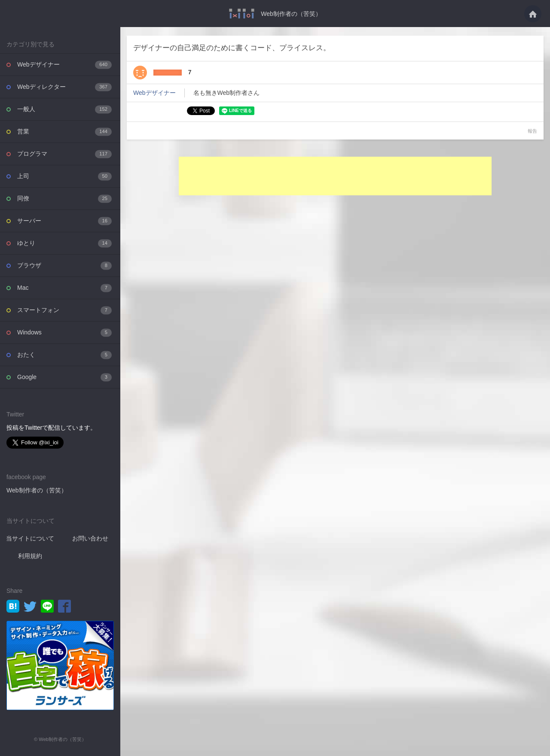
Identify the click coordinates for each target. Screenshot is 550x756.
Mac (64, 288)
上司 (64, 176)
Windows (64, 332)
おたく (64, 355)
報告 (532, 131)
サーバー (64, 221)
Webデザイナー (64, 65)
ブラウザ (64, 266)
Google (64, 377)
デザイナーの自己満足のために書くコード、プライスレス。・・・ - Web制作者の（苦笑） (242, 14)
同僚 (64, 199)
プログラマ (64, 154)
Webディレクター (64, 87)
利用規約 (30, 556)
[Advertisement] (335, 176)
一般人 (64, 109)
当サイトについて (30, 538)
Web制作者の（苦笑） (291, 14)
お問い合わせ (90, 538)
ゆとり (64, 243)
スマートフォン (64, 310)
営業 (64, 132)
